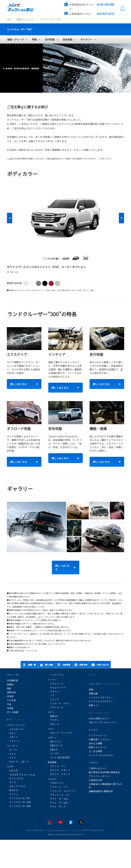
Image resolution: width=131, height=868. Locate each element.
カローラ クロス (16, 786)
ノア (51, 696)
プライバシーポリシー (100, 776)
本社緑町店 (12, 681)
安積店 (10, 685)
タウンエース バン (59, 795)
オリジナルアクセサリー (101, 702)
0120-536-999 (106, 4)
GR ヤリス (54, 742)
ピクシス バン (57, 766)
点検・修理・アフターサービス (104, 684)
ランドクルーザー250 (19, 802)
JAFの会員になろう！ (100, 719)
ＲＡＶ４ (13, 790)
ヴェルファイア (57, 688)
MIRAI (53, 716)
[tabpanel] (65, 68)
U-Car (92, 675)
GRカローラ (55, 746)
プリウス (53, 720)
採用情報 (93, 730)
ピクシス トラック (59, 774)
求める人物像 (95, 744)
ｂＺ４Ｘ (12, 771)
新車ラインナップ (16, 720)
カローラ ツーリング (60, 733)
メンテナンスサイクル (100, 698)
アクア (11, 758)
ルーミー (12, 750)
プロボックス (56, 783)
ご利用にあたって (98, 768)
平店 (9, 704)
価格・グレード (16, 39)
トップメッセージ (98, 736)
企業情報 (93, 763)
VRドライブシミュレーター (103, 723)
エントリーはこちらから (101, 755)
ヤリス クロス (15, 779)
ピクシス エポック (59, 770)
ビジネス (52, 779)
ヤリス (11, 754)
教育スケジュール (98, 747)
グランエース (56, 708)
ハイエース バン (58, 787)
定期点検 (93, 694)
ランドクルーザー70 (18, 798)
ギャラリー (86, 39)
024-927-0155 (106, 13)
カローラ (53, 724)
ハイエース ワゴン (59, 704)
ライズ (11, 782)
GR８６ (53, 750)
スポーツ (12, 737)
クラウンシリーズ (16, 725)
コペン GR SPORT (59, 758)
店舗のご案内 (13, 675)
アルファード (56, 684)
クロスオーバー (16, 729)
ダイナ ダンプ (57, 807)
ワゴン (51, 729)
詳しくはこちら (62, 567)
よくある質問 (95, 751)
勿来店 (10, 708)
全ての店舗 (12, 712)
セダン (11, 733)
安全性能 (68, 39)
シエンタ (53, 699)
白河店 (10, 696)
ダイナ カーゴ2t (58, 803)
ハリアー (12, 794)
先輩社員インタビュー (100, 740)
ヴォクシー (55, 692)
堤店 (9, 689)
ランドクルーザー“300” (20, 29)
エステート (13, 741)
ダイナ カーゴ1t (58, 799)
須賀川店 (11, 692)
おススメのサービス (99, 713)
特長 (34, 39)
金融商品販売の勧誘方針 (101, 791)
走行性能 (50, 39)
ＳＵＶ (10, 767)
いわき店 (11, 700)
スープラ (53, 754)
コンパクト (12, 746)
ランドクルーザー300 (19, 806)
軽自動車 (52, 762)
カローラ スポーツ (18, 762)
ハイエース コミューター (62, 791)
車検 (91, 690)
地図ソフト (94, 705)
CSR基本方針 (96, 780)
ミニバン (52, 680)
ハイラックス (56, 675)
